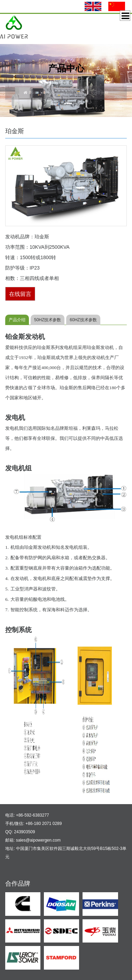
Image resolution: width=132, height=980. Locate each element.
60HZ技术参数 (83, 320)
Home (46, 93)
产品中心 (65, 93)
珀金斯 (85, 93)
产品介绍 (17, 320)
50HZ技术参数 (48, 320)
